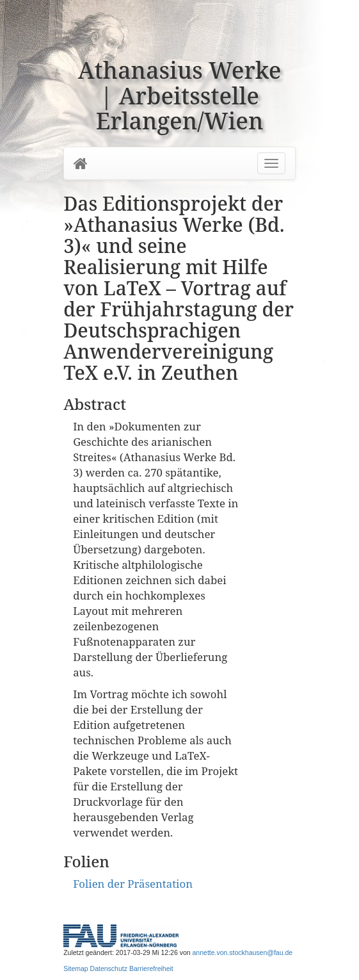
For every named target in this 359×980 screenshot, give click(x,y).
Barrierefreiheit (151, 968)
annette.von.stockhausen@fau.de (243, 952)
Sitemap (76, 968)
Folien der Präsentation (133, 884)
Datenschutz (109, 968)
